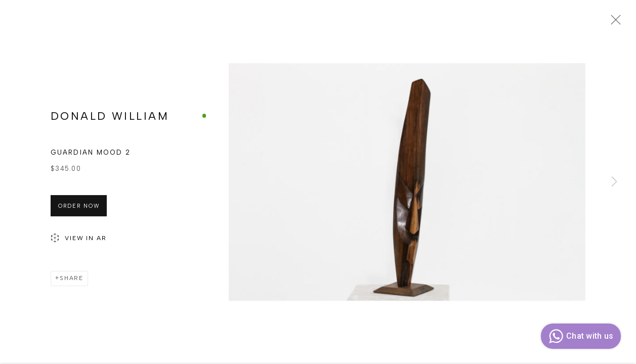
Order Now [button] (79, 208)
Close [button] (613, 23)
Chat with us (580, 336)
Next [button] (614, 182)
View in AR (79, 241)
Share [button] (72, 280)
